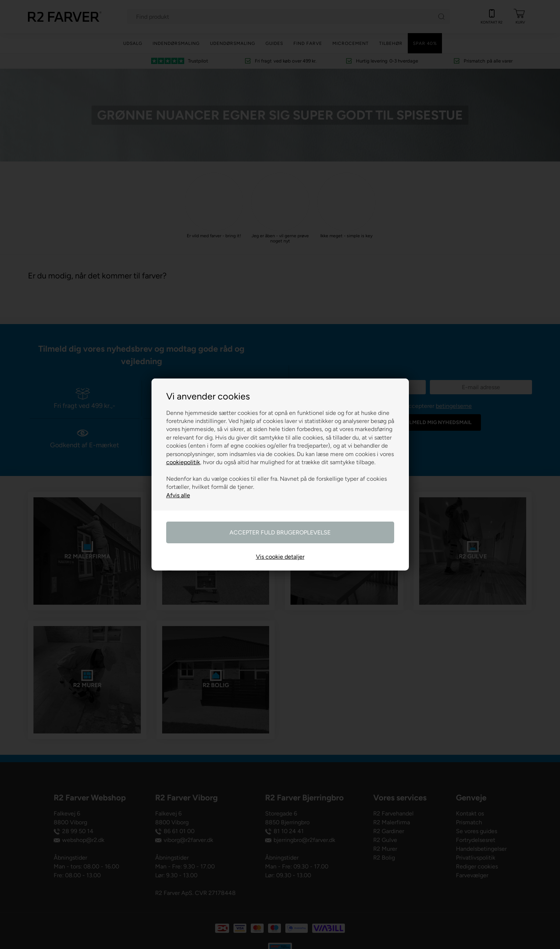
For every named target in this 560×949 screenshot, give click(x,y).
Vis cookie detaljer (280, 557)
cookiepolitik (183, 462)
